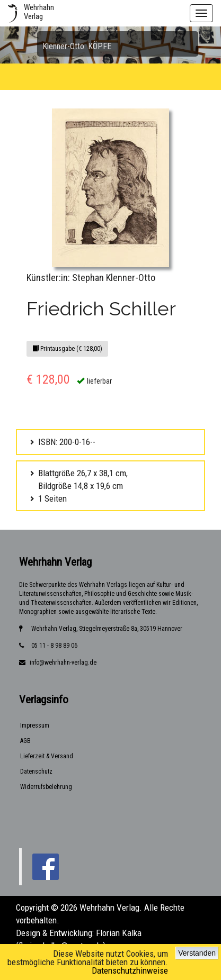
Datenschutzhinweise (130, 970)
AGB (25, 741)
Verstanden (197, 953)
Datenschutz (36, 772)
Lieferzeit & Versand (47, 756)
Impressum (35, 725)
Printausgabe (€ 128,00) (67, 349)
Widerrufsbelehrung (46, 787)
